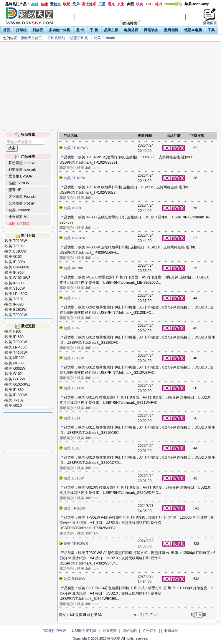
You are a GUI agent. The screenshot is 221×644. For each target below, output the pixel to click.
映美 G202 (70, 298)
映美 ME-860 (15, 363)
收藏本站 (171, 631)
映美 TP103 (14, 246)
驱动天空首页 (31, 38)
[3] (151, 615)
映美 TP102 (14, 299)
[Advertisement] (111, 86)
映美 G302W (15, 369)
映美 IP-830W (16, 395)
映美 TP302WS (74, 544)
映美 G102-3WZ (18, 278)
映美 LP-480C (16, 294)
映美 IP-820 (14, 304)
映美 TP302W (16, 315)
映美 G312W (15, 379)
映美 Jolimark (104, 38)
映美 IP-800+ (15, 262)
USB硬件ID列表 (84, 631)
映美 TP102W (16, 353)
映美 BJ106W (16, 251)
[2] (147, 615)
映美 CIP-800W (17, 267)
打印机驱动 (56, 38)
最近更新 (110, 631)
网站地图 (130, 631)
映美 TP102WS (74, 148)
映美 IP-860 (14, 273)
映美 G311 (70, 418)
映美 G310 (13, 406)
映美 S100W (15, 288)
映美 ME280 (15, 358)
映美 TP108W (16, 241)
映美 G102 (13, 257)
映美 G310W (72, 478)
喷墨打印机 (79, 38)
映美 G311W (72, 388)
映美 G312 (70, 328)
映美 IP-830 (14, 390)
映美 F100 (13, 331)
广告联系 (150, 631)
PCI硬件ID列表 (54, 631)
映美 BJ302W (16, 310)
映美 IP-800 (14, 283)
